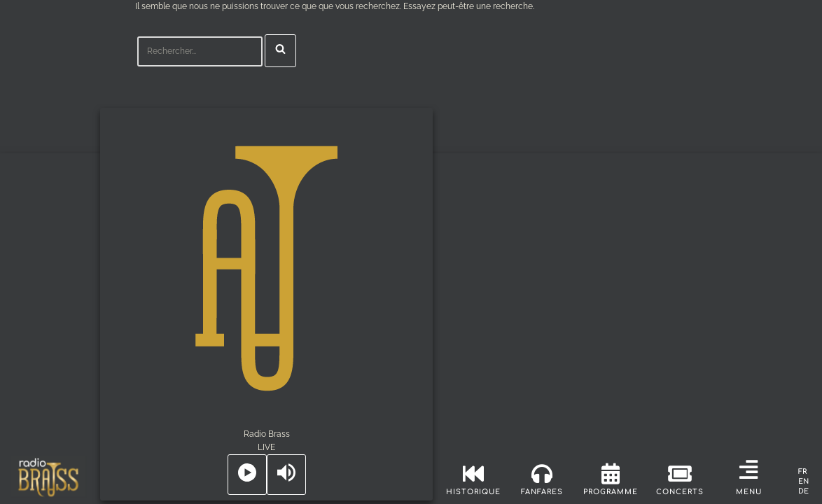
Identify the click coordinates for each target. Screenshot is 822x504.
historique (473, 492)
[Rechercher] (200, 51)
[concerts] (680, 474)
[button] (748, 470)
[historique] (473, 474)
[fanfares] (542, 474)
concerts (680, 492)
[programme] (611, 474)
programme (611, 492)
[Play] (247, 475)
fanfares (542, 492)
